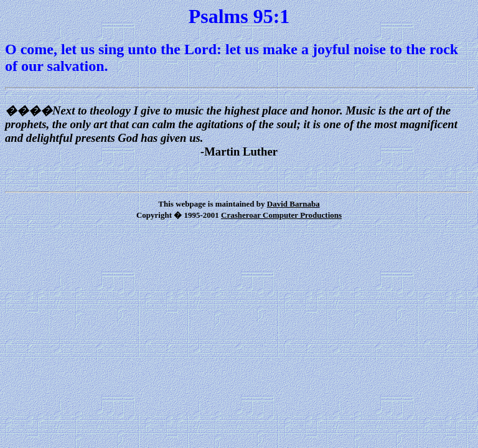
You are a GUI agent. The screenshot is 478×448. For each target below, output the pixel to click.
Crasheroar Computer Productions (281, 215)
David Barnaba (293, 204)
